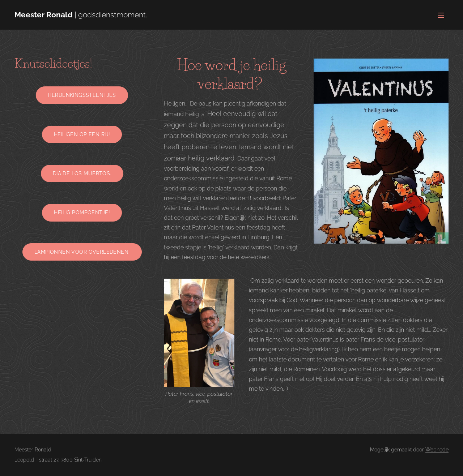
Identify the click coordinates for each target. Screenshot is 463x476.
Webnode (437, 450)
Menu (441, 15)
